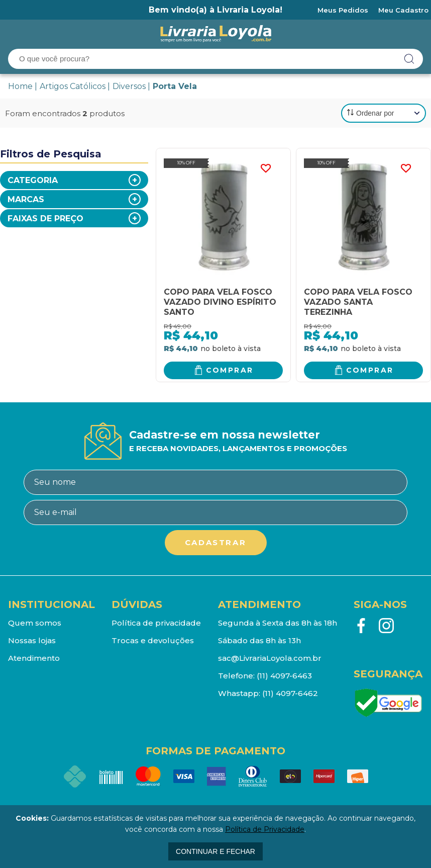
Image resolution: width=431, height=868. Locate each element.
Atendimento (34, 658)
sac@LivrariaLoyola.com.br (270, 658)
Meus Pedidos (343, 10)
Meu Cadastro (403, 10)
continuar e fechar (215, 851)
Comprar (230, 370)
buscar (409, 59)
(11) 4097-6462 (290, 693)
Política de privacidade (156, 623)
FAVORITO (265, 168)
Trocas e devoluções (153, 640)
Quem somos (35, 623)
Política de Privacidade (265, 829)
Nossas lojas (32, 640)
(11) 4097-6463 (284, 676)
